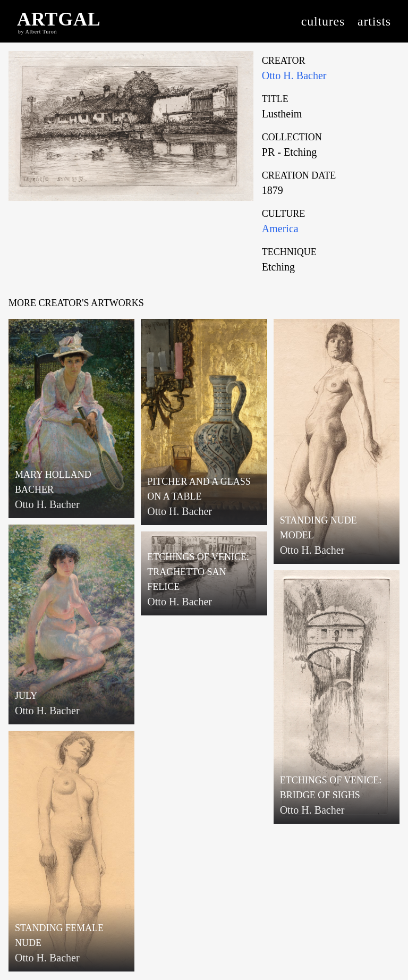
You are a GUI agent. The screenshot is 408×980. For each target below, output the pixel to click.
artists (374, 21)
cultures (323, 21)
